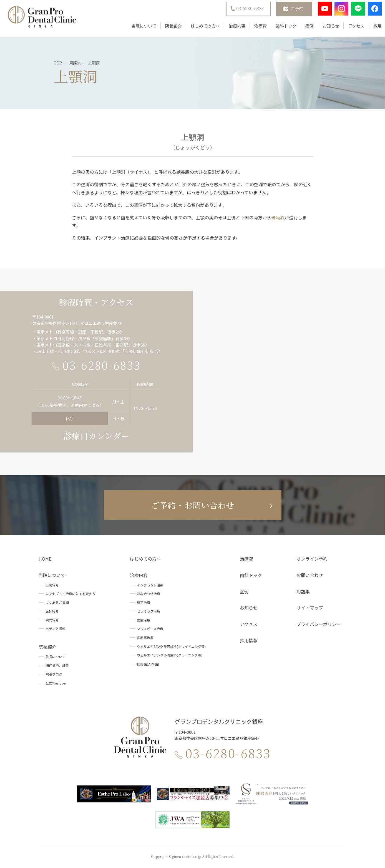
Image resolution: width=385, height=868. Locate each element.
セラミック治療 (149, 611)
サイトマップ (310, 608)
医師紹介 (52, 611)
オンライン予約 (312, 559)
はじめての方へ (200, 28)
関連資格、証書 (57, 665)
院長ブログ (54, 674)
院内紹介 (52, 620)
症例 (304, 28)
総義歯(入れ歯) (148, 664)
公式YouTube (56, 683)
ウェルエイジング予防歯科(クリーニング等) (170, 655)
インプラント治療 (150, 585)
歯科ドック (280, 28)
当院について (138, 28)
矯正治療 (144, 602)
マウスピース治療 (150, 629)
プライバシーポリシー (319, 624)
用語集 (303, 591)
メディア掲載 (55, 629)
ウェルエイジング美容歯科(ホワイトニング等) (171, 646)
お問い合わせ (310, 575)
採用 (372, 28)
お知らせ (325, 28)
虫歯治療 (144, 620)
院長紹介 (168, 28)
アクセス (351, 28)
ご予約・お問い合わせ (193, 505)
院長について (56, 657)
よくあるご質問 (57, 602)
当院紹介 (52, 585)
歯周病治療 (145, 637)
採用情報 (249, 640)
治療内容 (231, 28)
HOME (45, 559)
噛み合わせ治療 (149, 594)
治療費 (255, 28)
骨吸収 (278, 217)
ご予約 (291, 11)
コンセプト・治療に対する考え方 (71, 594)
